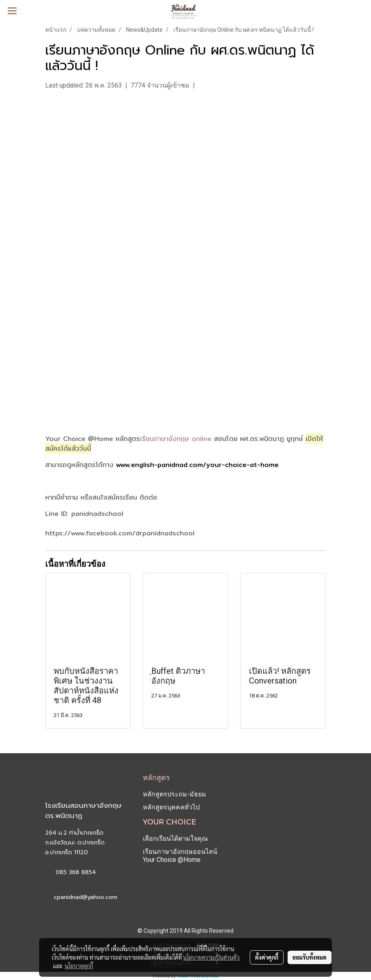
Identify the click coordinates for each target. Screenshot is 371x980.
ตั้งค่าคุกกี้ (267, 957)
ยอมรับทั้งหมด (310, 957)
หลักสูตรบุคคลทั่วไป (171, 807)
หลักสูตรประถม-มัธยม (175, 794)
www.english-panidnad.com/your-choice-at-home (197, 465)
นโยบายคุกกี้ (79, 966)
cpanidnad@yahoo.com (85, 897)
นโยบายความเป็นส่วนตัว (211, 957)
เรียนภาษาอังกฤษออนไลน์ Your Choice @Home (180, 856)
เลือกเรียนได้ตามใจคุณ (175, 839)
